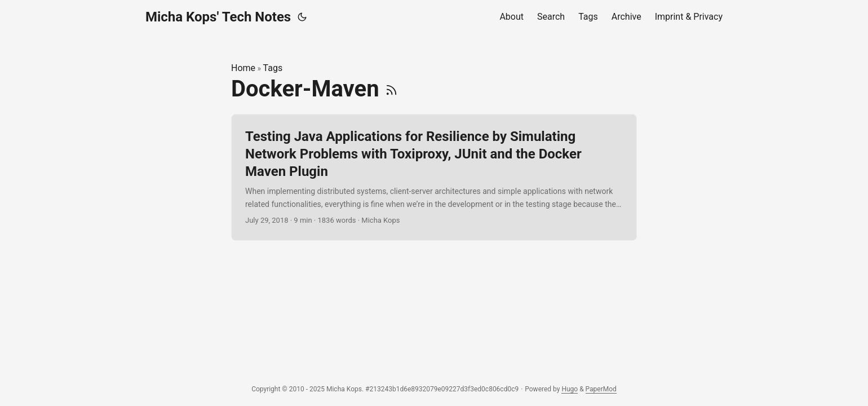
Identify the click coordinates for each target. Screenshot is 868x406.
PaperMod (601, 389)
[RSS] (391, 89)
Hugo (570, 389)
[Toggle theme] (302, 17)
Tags (273, 68)
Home (243, 68)
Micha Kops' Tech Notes (218, 17)
